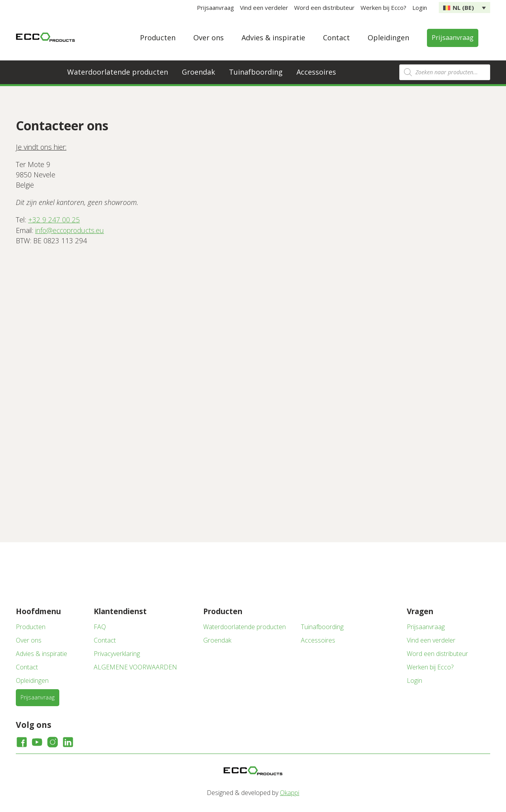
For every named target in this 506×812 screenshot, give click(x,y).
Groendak (198, 72)
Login (420, 8)
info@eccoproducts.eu (70, 230)
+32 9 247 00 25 (54, 220)
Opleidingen (388, 38)
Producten (158, 38)
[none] (464, 8)
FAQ (100, 627)
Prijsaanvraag (215, 8)
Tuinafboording (256, 72)
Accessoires (316, 72)
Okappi (290, 793)
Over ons (209, 38)
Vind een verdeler (264, 8)
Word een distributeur (324, 8)
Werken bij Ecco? (383, 8)
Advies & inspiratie (273, 38)
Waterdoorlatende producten (118, 72)
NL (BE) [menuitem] (463, 8)
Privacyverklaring (117, 654)
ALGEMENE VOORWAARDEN (135, 667)
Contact (336, 38)
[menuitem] (464, 8)
